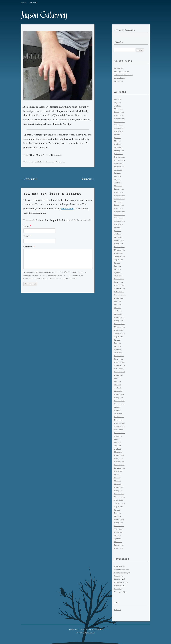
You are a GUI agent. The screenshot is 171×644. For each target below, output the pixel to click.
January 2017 (118, 420)
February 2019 (119, 356)
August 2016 (118, 436)
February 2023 (119, 205)
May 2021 (117, 269)
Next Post (88, 179)
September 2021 (119, 257)
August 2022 (119, 225)
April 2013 (118, 539)
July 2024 (117, 173)
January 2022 (119, 244)
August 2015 (118, 471)
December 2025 (119, 119)
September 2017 (119, 404)
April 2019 (118, 350)
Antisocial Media (120, 570)
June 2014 (117, 513)
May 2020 (118, 308)
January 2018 (118, 398)
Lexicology (118, 579)
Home (24, 3)
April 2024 (118, 183)
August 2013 (118, 532)
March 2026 (118, 109)
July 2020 (117, 301)
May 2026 (118, 103)
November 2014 (119, 497)
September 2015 (119, 468)
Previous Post (29, 179)
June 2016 (117, 443)
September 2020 (120, 295)
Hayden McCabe (90, 633)
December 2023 (119, 196)
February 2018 (119, 394)
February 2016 (119, 455)
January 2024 (119, 192)
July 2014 (117, 510)
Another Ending (120, 78)
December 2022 (119, 212)
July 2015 (117, 475)
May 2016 (117, 446)
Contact (33, 3)
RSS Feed (117, 610)
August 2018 (118, 375)
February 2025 (119, 151)
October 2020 (119, 292)
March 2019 (118, 353)
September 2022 (120, 221)
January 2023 (119, 208)
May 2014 (117, 516)
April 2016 (118, 449)
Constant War (119, 69)
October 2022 (119, 218)
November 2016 (119, 427)
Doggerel (117, 576)
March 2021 (118, 276)
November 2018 (119, 366)
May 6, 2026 (118, 81)
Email (27, 237)
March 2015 (118, 484)
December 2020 (120, 285)
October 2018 (119, 369)
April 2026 (118, 106)
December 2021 (119, 247)
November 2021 (119, 250)
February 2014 (119, 520)
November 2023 (120, 199)
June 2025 (118, 138)
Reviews (117, 589)
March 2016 (118, 452)
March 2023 (118, 202)
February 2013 (119, 545)
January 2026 (119, 116)
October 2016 (119, 430)
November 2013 (119, 526)
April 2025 (118, 144)
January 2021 (118, 282)
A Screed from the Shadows (123, 75)
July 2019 (117, 340)
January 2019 (118, 359)
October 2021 (119, 253)
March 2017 (118, 414)
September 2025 (120, 128)
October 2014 (119, 500)
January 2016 (118, 459)
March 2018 (118, 391)
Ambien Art (118, 566)
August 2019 (118, 337)
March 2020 (118, 314)
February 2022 (119, 241)
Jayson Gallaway (44, 15)
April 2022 (118, 234)
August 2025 (118, 132)
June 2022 (118, 231)
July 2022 (117, 228)
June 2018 (117, 382)
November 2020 (120, 289)
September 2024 (120, 167)
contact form (67, 209)
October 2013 (119, 529)
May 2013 (117, 536)
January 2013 (118, 548)
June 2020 (118, 305)
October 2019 (119, 330)
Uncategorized (119, 592)
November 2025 (120, 122)
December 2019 (119, 324)
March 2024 (118, 186)
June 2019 (117, 343)
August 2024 (119, 170)
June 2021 (117, 266)
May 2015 (117, 481)
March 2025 (118, 148)
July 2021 (117, 263)
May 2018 (117, 385)
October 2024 (119, 164)
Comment (29, 247)
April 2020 (118, 311)
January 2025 (119, 154)
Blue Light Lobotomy (121, 72)
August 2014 (118, 507)
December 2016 (119, 423)
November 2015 (119, 465)
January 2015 (118, 491)
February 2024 (119, 189)
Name (27, 226)
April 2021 (118, 273)
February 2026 (119, 112)
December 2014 (119, 494)
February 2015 (119, 487)
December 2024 (119, 157)
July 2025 (117, 135)
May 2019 (117, 346)
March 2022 (118, 237)
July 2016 (117, 439)
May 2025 (118, 141)
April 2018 (118, 388)
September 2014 (119, 504)
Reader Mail (118, 586)
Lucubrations (44, 162)
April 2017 (118, 411)
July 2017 (117, 407)
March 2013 (118, 542)
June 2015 (117, 478)
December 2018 (119, 362)
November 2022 (120, 215)
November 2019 (119, 327)
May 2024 (118, 180)
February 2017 (119, 417)
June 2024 (118, 176)
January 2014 (118, 523)
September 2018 (119, 372)
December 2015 (119, 462)
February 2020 (119, 318)
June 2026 (118, 99)
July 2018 (117, 378)
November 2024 (120, 160)
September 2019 (119, 334)
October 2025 (119, 125)
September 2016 (119, 433)
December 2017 (119, 401)
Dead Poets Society (121, 573)
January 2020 (119, 321)
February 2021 (119, 279)
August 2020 (119, 298)
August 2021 (118, 260)
